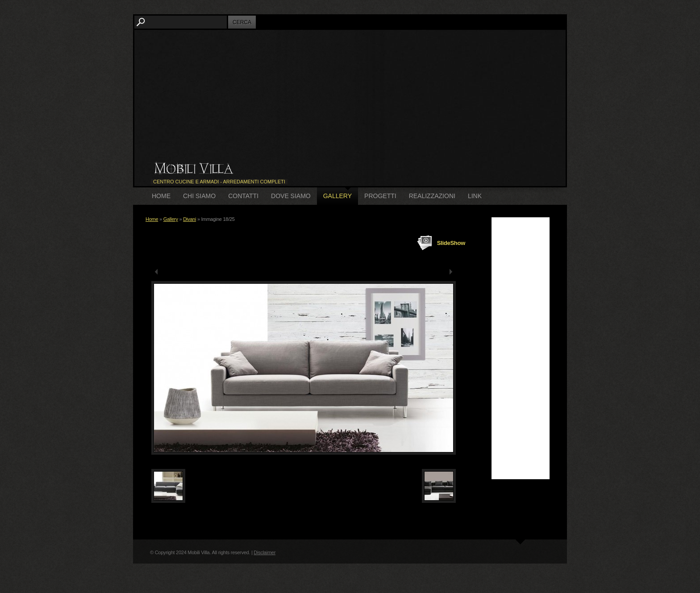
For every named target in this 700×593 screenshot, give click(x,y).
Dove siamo (291, 196)
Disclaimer (265, 552)
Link (475, 196)
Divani (190, 219)
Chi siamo (199, 196)
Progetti (380, 196)
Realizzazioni (432, 196)
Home (161, 196)
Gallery (337, 196)
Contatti (243, 196)
